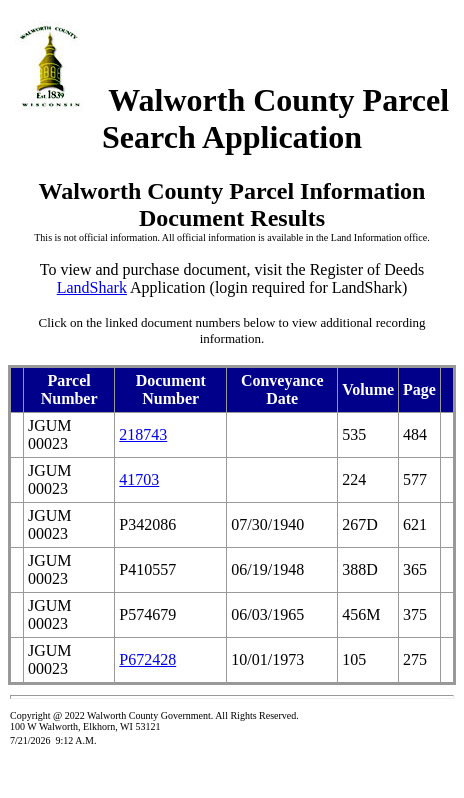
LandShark (92, 287)
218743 (143, 434)
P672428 (147, 659)
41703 (139, 479)
